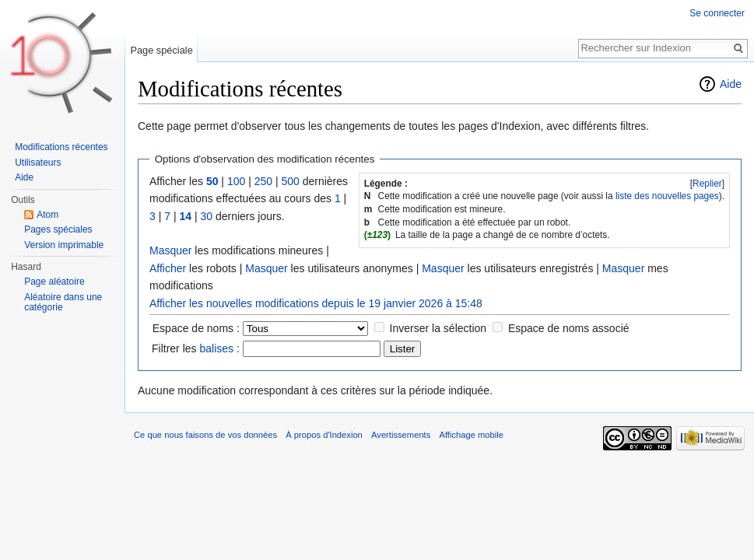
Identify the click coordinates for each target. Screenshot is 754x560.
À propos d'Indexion (324, 435)
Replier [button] (707, 184)
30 (206, 216)
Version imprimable (64, 245)
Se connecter (717, 13)
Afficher (168, 268)
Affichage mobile (472, 435)
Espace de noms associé (569, 328)
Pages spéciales (58, 229)
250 (263, 181)
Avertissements (401, 435)
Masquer (170, 250)
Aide (731, 84)
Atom (47, 215)
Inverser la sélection (438, 328)
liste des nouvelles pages (667, 196)
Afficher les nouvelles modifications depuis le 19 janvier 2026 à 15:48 (316, 303)
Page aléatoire (54, 282)
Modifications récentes (61, 147)
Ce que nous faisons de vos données (205, 435)
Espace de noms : (196, 328)
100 (236, 181)
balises (216, 348)
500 (290, 181)
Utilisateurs (38, 163)
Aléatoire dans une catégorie (63, 303)
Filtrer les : (196, 348)
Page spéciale (161, 50)
